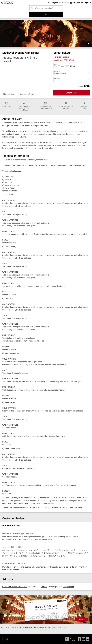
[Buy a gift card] (46, 610)
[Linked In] (87, 640)
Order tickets (72, 93)
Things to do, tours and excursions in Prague (24, 627)
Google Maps (68, 587)
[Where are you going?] (47, 7)
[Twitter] (83, 640)
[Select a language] (33, 639)
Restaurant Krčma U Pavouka (14, 587)
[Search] (46, 14)
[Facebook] (67, 639)
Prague (44, 587)
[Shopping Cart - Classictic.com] (88, 3)
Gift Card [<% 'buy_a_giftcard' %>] (75, 3)
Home (2, 627)
